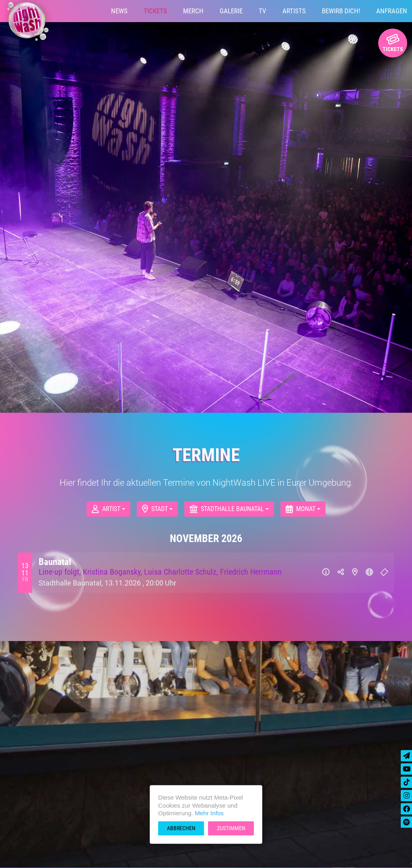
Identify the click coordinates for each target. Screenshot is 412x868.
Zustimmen (231, 828)
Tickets (155, 11)
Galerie (231, 11)
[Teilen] (341, 572)
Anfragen (392, 11)
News (119, 11)
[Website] (369, 572)
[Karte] (355, 572)
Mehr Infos (209, 813)
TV (263, 11)
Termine (206, 455)
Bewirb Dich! (341, 11)
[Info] (326, 572)
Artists (294, 11)
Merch (193, 11)
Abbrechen (181, 828)
